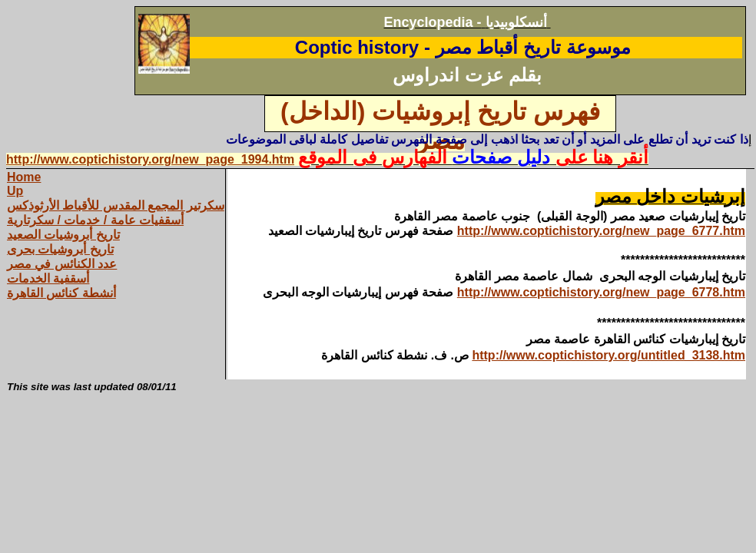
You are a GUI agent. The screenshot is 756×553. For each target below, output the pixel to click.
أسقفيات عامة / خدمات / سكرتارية (95, 220)
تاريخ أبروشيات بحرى (60, 249)
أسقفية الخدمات (48, 278)
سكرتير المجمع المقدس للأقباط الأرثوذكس (116, 205)
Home (24, 177)
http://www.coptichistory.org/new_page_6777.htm (601, 231)
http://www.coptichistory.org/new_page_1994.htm (150, 159)
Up (15, 191)
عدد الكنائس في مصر (62, 264)
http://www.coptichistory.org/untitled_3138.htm (608, 355)
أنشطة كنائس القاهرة (61, 293)
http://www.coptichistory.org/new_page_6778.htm (601, 292)
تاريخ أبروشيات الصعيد (63, 235)
